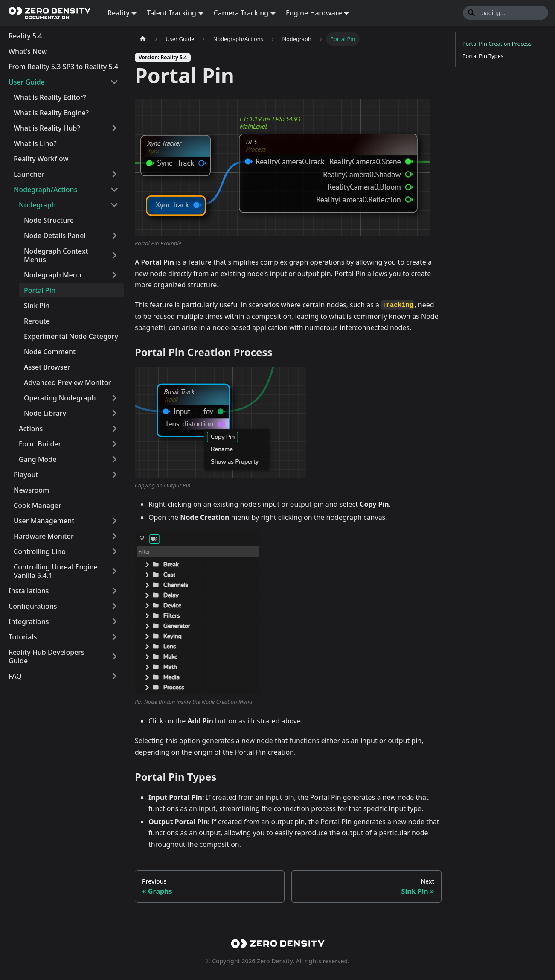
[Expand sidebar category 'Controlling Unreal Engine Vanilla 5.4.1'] (114, 571)
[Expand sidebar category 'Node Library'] (114, 413)
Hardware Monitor (44, 536)
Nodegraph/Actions (45, 190)
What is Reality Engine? (51, 113)
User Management (44, 521)
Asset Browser (47, 367)
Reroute (37, 321)
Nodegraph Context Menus (56, 255)
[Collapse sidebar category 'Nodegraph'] (114, 205)
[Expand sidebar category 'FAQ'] (114, 676)
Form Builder (40, 444)
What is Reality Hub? (47, 128)
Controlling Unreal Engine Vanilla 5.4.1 (56, 571)
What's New (28, 51)
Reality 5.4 (25, 36)
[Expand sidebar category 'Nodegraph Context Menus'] (114, 255)
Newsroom (31, 490)
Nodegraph (37, 205)
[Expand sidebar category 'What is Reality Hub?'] (114, 128)
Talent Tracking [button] (171, 13)
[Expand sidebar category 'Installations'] (114, 591)
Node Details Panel (55, 236)
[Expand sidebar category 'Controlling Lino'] (114, 551)
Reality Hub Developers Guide (46, 656)
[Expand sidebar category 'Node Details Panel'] (114, 236)
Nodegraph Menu (53, 275)
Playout (26, 475)
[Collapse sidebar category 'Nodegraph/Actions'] (114, 190)
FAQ (15, 676)
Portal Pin (40, 290)
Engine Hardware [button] (314, 13)
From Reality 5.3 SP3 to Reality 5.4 (63, 67)
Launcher (29, 174)
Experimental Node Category (71, 336)
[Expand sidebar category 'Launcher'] (114, 174)
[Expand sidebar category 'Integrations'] (114, 621)
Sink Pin (37, 306)
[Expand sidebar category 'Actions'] (114, 429)
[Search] (506, 13)
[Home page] (143, 39)
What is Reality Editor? (50, 97)
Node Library (45, 413)
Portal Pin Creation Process (497, 44)
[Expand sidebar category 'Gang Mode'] (114, 459)
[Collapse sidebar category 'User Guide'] (114, 82)
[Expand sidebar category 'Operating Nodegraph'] (114, 398)
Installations (29, 591)
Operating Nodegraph (60, 398)
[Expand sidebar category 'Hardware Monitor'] (114, 536)
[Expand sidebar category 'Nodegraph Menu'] (114, 275)
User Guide (27, 82)
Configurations (33, 606)
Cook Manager (38, 505)
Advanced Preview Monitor (67, 382)
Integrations (29, 621)
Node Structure (49, 220)
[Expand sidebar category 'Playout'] (114, 475)
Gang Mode (38, 459)
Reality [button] (119, 13)
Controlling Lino (40, 551)
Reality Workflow (41, 159)
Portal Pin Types (483, 56)
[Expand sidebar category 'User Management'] (114, 521)
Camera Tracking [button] (241, 13)
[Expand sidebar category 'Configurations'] (114, 606)
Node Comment (50, 352)
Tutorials (23, 637)
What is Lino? (35, 143)
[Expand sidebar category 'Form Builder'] (114, 444)
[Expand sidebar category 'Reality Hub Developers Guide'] (114, 656)
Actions (31, 429)
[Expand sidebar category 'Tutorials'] (114, 637)
